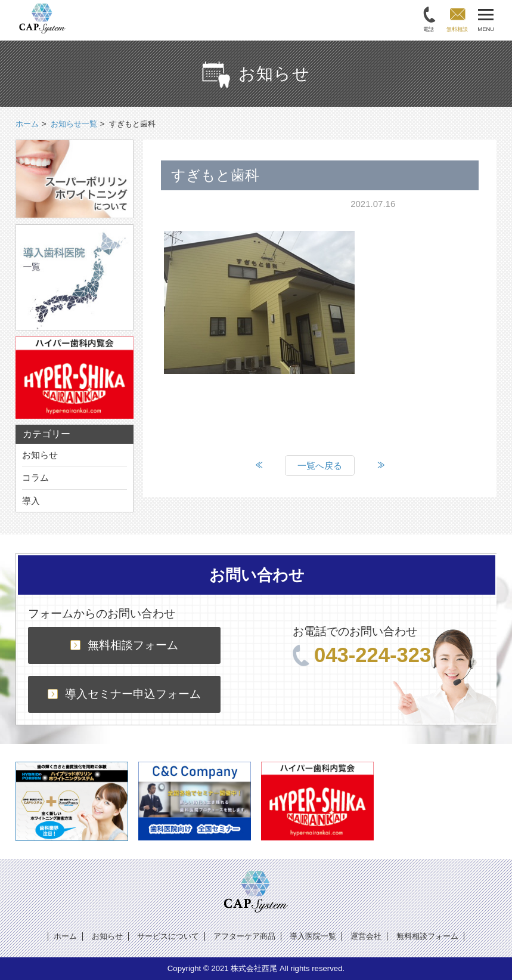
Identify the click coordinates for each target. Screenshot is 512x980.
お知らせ (40, 455)
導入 (31, 501)
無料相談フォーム (124, 645)
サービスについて (168, 936)
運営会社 (366, 936)
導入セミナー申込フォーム (124, 694)
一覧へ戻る (320, 466)
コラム (35, 477)
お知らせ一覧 (74, 124)
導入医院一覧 (313, 936)
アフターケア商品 (244, 936)
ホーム (65, 936)
